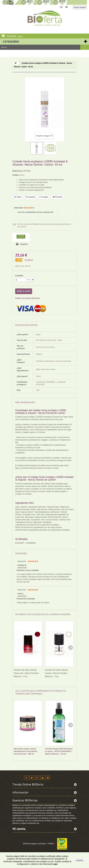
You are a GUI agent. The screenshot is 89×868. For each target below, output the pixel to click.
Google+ (44, 197)
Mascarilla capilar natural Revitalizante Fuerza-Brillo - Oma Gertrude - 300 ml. (26, 751)
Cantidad (19, 276)
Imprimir (24, 244)
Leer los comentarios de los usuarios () (35, 212)
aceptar (80, 860)
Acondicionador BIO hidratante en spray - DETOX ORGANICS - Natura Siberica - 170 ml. (59, 751)
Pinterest (58, 197)
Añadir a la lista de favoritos (27, 298)
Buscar (85, 47)
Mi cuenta (19, 829)
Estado (15, 175)
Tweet (18, 197)
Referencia (17, 171)
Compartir (30, 197)
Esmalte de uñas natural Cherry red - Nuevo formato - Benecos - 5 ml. (27, 673)
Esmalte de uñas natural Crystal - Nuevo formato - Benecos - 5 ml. (57, 673)
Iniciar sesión (80, 7)
